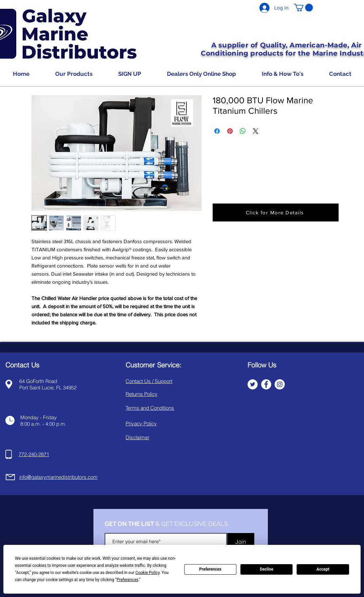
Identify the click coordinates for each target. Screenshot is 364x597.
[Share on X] (256, 131)
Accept (323, 569)
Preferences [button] (127, 580)
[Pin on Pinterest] (230, 131)
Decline (266, 569)
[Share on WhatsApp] (243, 131)
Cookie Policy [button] (147, 573)
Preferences (210, 569)
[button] (303, 8)
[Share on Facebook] (217, 131)
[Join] (241, 541)
